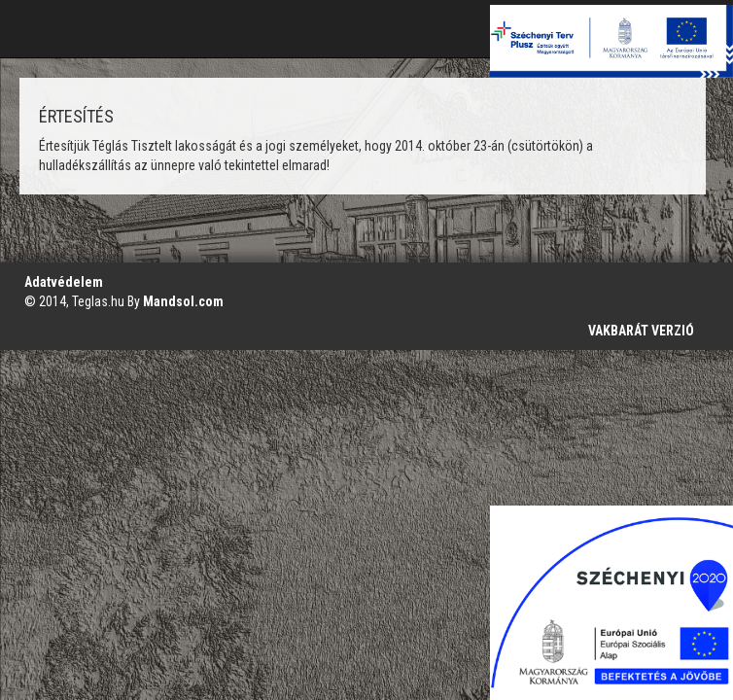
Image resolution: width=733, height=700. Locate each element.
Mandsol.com (183, 301)
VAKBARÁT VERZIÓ (641, 331)
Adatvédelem (64, 282)
